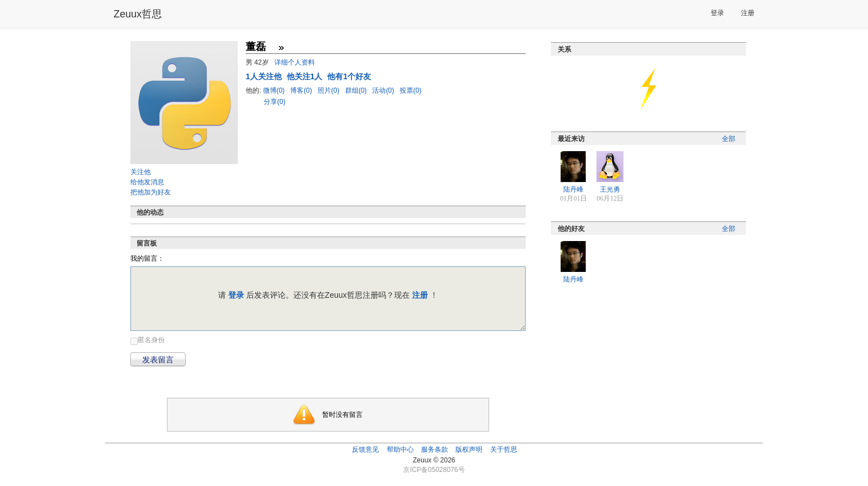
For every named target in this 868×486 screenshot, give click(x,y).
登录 (717, 13)
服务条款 (435, 449)
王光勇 (610, 189)
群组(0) (357, 90)
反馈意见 (365, 449)
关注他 (141, 172)
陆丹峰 (573, 189)
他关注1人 (306, 76)
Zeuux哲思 (138, 14)
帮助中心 (400, 449)
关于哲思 (504, 449)
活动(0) (384, 90)
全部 (729, 139)
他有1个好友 (349, 76)
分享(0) (275, 102)
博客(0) (302, 90)
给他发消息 (147, 182)
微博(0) (275, 90)
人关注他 (265, 76)
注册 (748, 13)
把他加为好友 (151, 192)
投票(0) (411, 90)
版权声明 (469, 449)
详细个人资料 (295, 62)
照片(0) (329, 90)
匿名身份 (151, 340)
